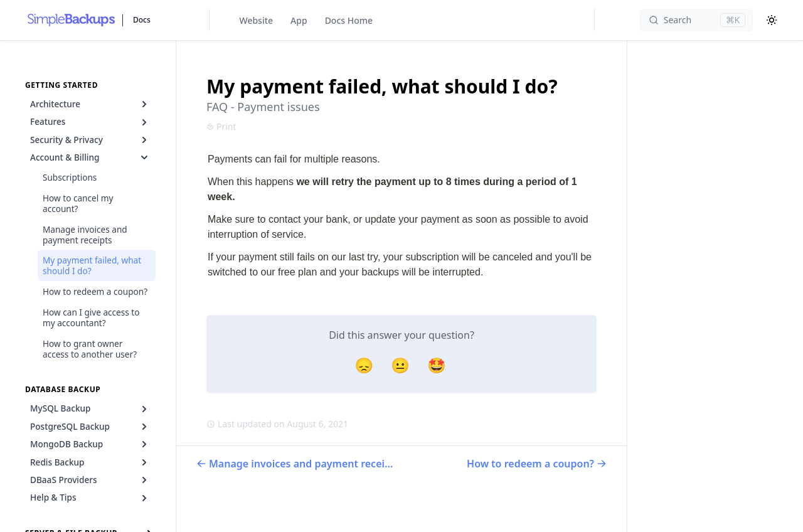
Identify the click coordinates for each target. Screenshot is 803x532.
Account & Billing (90, 157)
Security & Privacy (90, 140)
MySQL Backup (90, 408)
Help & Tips (90, 497)
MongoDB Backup (90, 444)
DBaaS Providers (90, 480)
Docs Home (349, 20)
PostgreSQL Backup (90, 427)
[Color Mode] (772, 20)
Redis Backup (90, 462)
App (299, 20)
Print (221, 126)
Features (90, 122)
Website (257, 20)
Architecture (90, 104)
